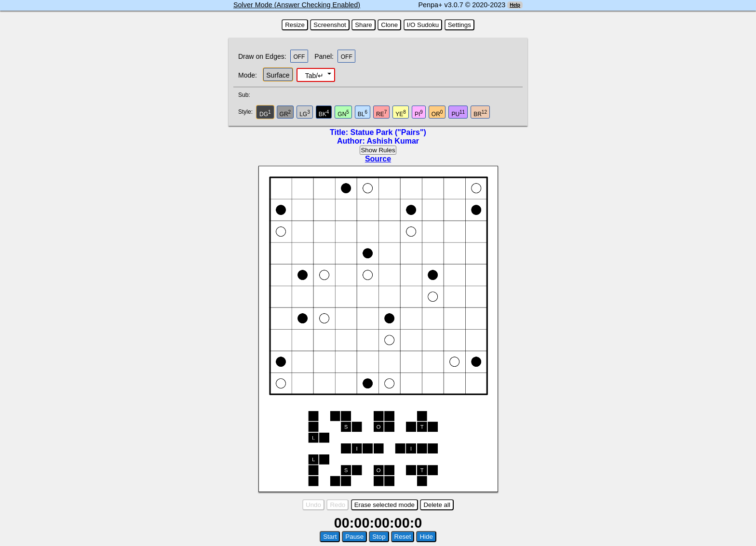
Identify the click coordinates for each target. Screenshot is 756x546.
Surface (278, 75)
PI (419, 113)
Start (330, 537)
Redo (337, 505)
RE (381, 113)
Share (364, 25)
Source (378, 159)
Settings (459, 25)
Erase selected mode (385, 505)
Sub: (247, 95)
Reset (403, 537)
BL (363, 113)
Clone (389, 25)
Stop (379, 537)
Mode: (248, 75)
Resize (295, 25)
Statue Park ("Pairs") (388, 132)
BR (480, 113)
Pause (354, 537)
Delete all (437, 505)
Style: (247, 112)
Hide (426, 537)
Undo (313, 505)
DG (265, 113)
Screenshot (330, 25)
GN (343, 113)
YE (401, 113)
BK (324, 113)
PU (458, 113)
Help (515, 5)
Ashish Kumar (393, 141)
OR (437, 113)
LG (305, 113)
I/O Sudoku (423, 25)
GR (285, 113)
